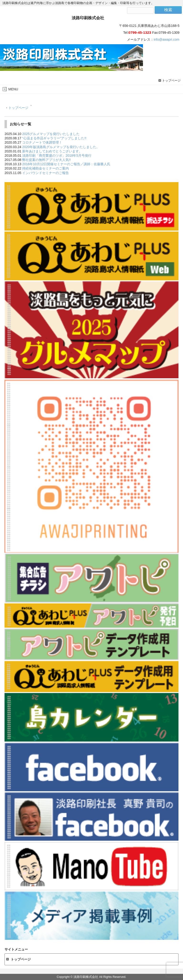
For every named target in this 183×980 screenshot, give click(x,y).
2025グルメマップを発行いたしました (51, 134)
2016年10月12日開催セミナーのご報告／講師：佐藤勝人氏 (66, 164)
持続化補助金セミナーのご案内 (46, 168)
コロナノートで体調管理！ (42, 142)
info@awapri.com (167, 39)
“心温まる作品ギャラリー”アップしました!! (54, 138)
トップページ (171, 81)
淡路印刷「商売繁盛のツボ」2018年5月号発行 (57, 155)
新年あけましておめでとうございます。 (52, 151)
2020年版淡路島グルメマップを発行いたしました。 (61, 147)
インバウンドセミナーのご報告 (46, 173)
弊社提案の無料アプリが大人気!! (46, 160)
